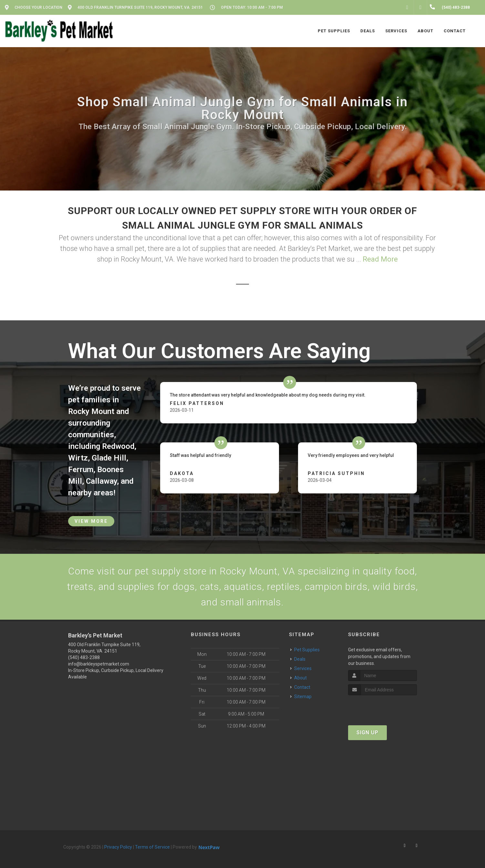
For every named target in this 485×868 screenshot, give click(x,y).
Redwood (118, 446)
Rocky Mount (91, 411)
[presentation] (382, 707)
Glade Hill (109, 458)
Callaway (101, 481)
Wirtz (78, 458)
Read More (380, 259)
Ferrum (81, 470)
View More (91, 521)
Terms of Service (152, 847)
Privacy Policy (118, 847)
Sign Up (367, 733)
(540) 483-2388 (84, 657)
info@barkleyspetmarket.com (99, 664)
